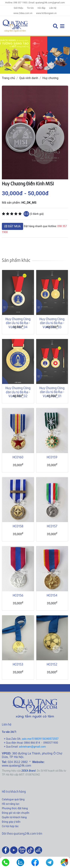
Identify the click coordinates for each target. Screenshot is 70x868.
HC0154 (52, 595)
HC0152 (52, 664)
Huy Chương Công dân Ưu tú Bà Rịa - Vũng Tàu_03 (52, 323)
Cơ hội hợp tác (10, 826)
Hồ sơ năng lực (11, 804)
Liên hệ (53, 8)
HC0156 (18, 595)
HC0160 (18, 457)
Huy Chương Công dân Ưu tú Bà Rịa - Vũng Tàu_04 (18, 323)
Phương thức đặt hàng (15, 808)
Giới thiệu (18, 8)
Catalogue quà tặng (13, 799)
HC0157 (52, 526)
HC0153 (18, 664)
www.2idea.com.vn (23, 13)
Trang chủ (8, 78)
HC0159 (52, 457)
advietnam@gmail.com (32, 747)
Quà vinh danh (29, 78)
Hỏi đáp (41, 8)
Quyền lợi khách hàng (14, 817)
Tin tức (30, 8)
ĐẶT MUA (13, 226)
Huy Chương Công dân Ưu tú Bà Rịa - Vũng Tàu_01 (52, 392)
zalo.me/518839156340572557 (40, 739)
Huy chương (50, 78)
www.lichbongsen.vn (46, 13)
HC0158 (18, 526)
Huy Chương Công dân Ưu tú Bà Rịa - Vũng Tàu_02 (18, 392)
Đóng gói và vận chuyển (16, 813)
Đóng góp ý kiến (11, 822)
